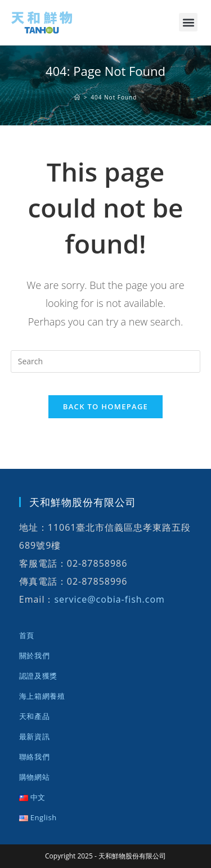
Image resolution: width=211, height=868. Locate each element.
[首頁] (77, 97)
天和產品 (34, 716)
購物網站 (34, 777)
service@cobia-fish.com (109, 599)
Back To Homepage (105, 406)
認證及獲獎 (38, 676)
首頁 (27, 635)
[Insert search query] (106, 361)
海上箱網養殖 (42, 696)
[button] (188, 22)
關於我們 (34, 655)
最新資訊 (34, 736)
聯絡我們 (34, 757)
